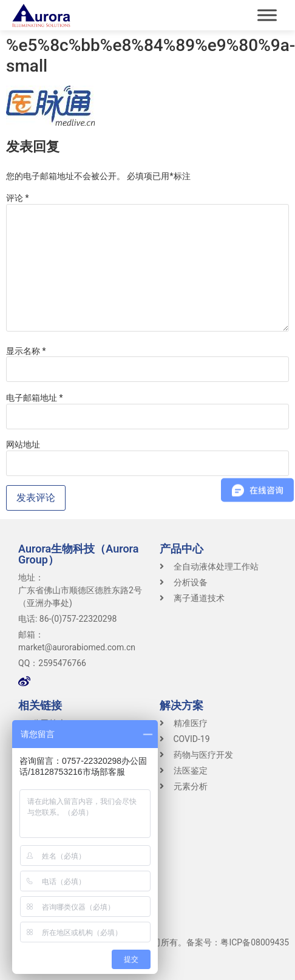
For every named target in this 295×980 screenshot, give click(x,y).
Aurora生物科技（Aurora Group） (78, 554)
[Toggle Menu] (267, 15)
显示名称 (26, 351)
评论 (18, 198)
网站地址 (23, 444)
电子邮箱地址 (35, 398)
